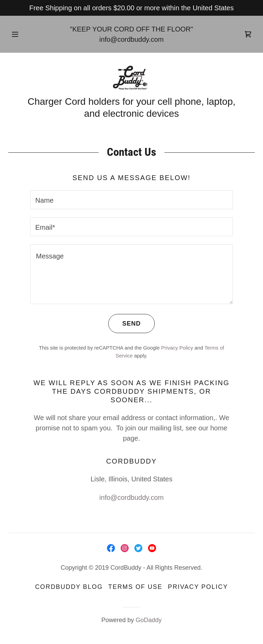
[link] (248, 34)
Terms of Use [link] (135, 587)
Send (124, 324)
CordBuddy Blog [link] (69, 587)
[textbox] (131, 200)
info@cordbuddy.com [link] (131, 39)
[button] (19, 34)
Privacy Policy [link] (177, 348)
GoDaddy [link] (149, 620)
